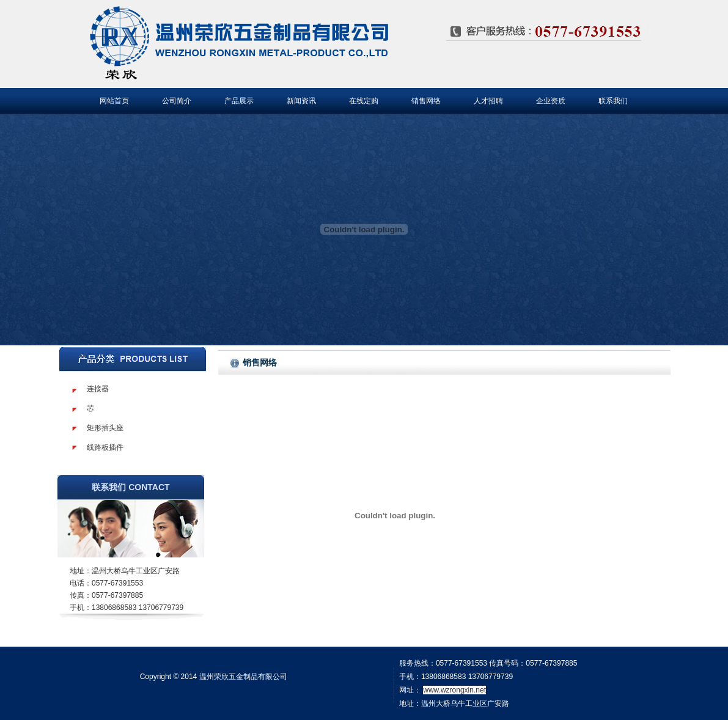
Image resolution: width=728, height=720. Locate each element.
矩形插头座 (105, 428)
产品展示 (239, 101)
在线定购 (364, 101)
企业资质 (551, 101)
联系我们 (613, 101)
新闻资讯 (301, 101)
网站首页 (114, 101)
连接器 (98, 389)
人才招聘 (488, 101)
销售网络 (426, 101)
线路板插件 (105, 447)
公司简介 (177, 101)
